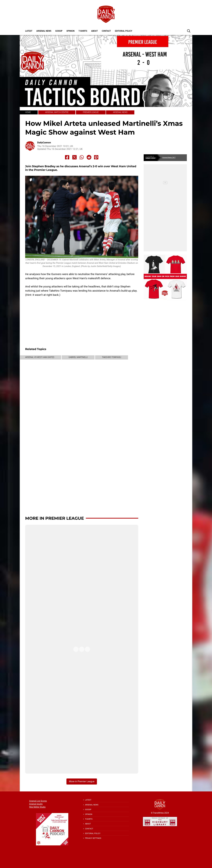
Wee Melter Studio (37, 807)
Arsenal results (36, 804)
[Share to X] (75, 157)
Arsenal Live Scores (38, 801)
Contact (106, 31)
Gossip (59, 31)
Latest (29, 31)
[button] (189, 31)
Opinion (70, 31)
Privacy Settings (93, 838)
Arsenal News (44, 31)
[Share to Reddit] (89, 157)
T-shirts (83, 31)
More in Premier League (55, 518)
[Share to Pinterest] (96, 157)
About (94, 31)
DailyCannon (44, 143)
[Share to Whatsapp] (82, 157)
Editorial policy (124, 31)
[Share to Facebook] (67, 157)
